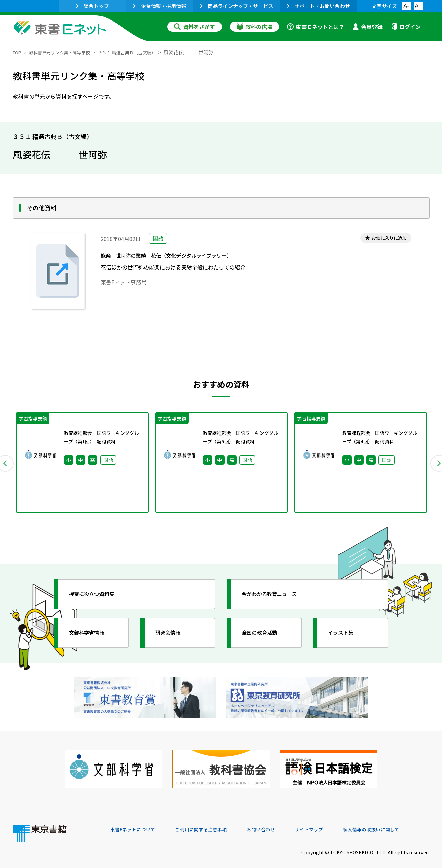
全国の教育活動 (266, 636)
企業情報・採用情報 (160, 6)
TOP (18, 52)
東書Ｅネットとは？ (316, 27)
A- (406, 6)
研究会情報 (173, 636)
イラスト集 (346, 636)
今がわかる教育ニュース (277, 597)
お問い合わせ (277, 822)
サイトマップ (329, 822)
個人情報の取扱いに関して (397, 822)
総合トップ (92, 6)
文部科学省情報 (93, 636)
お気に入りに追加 (385, 239)
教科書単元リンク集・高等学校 (66, 52)
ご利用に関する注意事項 (211, 822)
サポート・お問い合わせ (318, 6)
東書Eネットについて (136, 822)
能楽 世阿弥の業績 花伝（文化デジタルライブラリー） (179, 257)
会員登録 (367, 27)
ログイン (406, 27)
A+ (418, 6)
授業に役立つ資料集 (99, 597)
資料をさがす (195, 27)
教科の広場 (254, 27)
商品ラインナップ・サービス (237, 6)
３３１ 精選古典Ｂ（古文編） (143, 52)
